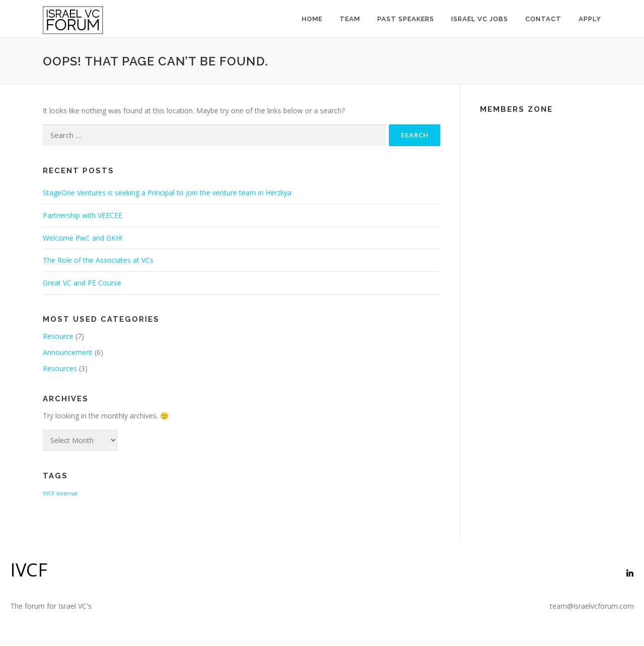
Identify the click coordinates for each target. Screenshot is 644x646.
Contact (543, 19)
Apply (590, 19)
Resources (60, 368)
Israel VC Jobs (480, 19)
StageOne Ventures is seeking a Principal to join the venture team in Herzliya (167, 193)
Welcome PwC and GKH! (83, 238)
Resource (58, 336)
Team (350, 19)
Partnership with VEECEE (83, 215)
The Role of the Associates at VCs (98, 260)
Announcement (68, 352)
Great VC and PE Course (82, 283)
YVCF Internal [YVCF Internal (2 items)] (60, 493)
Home (312, 19)
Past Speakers (406, 19)
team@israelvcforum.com (592, 606)
